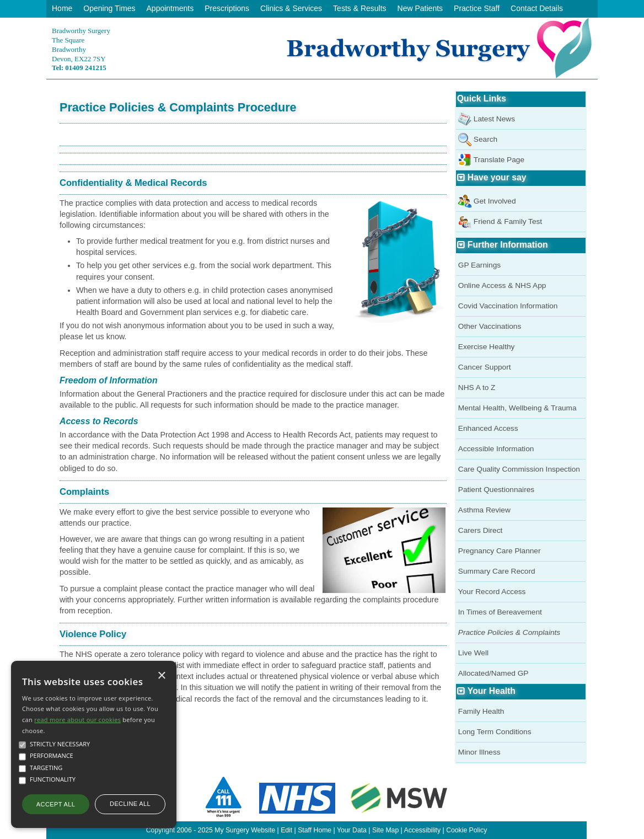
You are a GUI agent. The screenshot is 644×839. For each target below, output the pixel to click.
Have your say (497, 177)
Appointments (170, 8)
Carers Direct (481, 530)
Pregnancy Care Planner (500, 551)
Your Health (492, 691)
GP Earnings (479, 265)
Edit (286, 830)
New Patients (420, 8)
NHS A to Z (477, 388)
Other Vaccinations (490, 326)
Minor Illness (479, 752)
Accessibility (423, 830)
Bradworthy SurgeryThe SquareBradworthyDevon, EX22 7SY (81, 49)
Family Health (481, 711)
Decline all (130, 804)
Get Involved (495, 201)
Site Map (385, 830)
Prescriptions (227, 8)
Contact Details (537, 8)
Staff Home (315, 830)
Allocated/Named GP (493, 673)
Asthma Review (484, 510)
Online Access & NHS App (502, 285)
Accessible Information (496, 449)
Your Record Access (492, 592)
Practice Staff (477, 8)
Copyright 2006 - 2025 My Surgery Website (211, 830)
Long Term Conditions (495, 732)
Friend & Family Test (508, 221)
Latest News (494, 119)
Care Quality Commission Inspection (519, 469)
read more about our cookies (77, 720)
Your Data (352, 830)
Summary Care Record (497, 571)
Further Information (508, 245)
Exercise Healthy (487, 347)
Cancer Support (485, 367)
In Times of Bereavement (500, 612)
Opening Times (109, 8)
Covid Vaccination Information (508, 306)
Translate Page (499, 160)
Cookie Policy (466, 830)
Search (485, 139)
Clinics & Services (291, 8)
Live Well (473, 653)
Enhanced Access (488, 428)
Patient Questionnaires (496, 490)
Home (62, 8)
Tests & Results (359, 8)
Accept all (56, 804)
